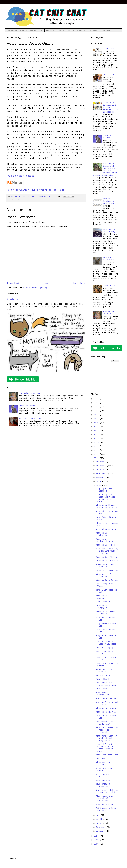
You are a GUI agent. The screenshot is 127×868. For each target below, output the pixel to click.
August (100, 478)
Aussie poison (105, 30)
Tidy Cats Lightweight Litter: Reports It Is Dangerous (111, 107)
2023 (97, 411)
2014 (97, 446)
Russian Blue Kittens (31, 419)
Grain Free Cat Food (107, 699)
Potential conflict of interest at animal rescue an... (106, 748)
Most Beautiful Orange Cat (104, 694)
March (100, 823)
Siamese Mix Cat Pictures (105, 575)
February (101, 827)
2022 (97, 415)
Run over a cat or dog (109, 230)
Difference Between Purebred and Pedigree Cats (106, 738)
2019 (97, 427)
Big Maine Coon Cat (30, 393)
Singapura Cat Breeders (103, 764)
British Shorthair (106, 804)
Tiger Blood (102, 679)
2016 (97, 439)
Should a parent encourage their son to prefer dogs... (105, 498)
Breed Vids (93, 30)
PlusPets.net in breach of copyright (105, 798)
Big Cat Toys (103, 675)
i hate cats (14, 299)
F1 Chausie (102, 689)
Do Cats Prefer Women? (104, 770)
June (99, 485)
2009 (97, 840)
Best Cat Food (103, 780)
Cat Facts (24, 30)
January (101, 831)
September (102, 474)
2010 (97, 836)
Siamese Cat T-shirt (107, 561)
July (99, 482)
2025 (97, 403)
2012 (97, 454)
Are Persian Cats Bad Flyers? (105, 723)
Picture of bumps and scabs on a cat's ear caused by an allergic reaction (105, 169)
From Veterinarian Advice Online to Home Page (35, 190)
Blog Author (50, 30)
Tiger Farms (110, 286)
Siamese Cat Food (105, 545)
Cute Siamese (103, 602)
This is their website (20, 176)
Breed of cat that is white (106, 566)
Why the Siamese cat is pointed (107, 703)
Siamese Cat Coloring (102, 534)
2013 (97, 450)
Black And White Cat (107, 755)
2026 (97, 399)
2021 (97, 419)
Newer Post (13, 283)
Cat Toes (100, 759)
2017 (97, 435)
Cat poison (109, 75)
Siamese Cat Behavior (102, 607)
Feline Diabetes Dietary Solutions (107, 643)
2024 (97, 407)
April (100, 819)
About (41, 30)
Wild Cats (71, 30)
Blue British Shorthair (103, 785)
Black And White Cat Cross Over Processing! (107, 730)
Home (46, 283)
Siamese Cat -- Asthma (104, 597)
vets (18, 200)
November (101, 466)
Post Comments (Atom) (35, 288)
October (101, 470)
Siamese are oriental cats (104, 540)
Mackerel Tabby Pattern (104, 671)
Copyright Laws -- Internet (106, 490)
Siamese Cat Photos (106, 557)
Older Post (79, 283)
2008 (97, 844)
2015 (97, 442)
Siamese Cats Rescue (107, 580)
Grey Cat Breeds (28, 406)
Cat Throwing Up (105, 648)
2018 (97, 431)
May (98, 815)
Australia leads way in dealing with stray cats (107, 551)
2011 (97, 458)
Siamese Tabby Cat (106, 712)
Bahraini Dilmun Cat (109, 259)
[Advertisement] (105, 378)
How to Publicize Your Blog (108, 201)
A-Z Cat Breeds (12, 30)
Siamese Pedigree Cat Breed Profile (107, 507)
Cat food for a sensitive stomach (107, 684)
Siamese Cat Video (106, 708)
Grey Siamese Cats (106, 529)
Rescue (33, 30)
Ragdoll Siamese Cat (107, 571)
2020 (97, 423)
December (101, 462)
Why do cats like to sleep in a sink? (107, 791)
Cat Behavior (82, 30)
